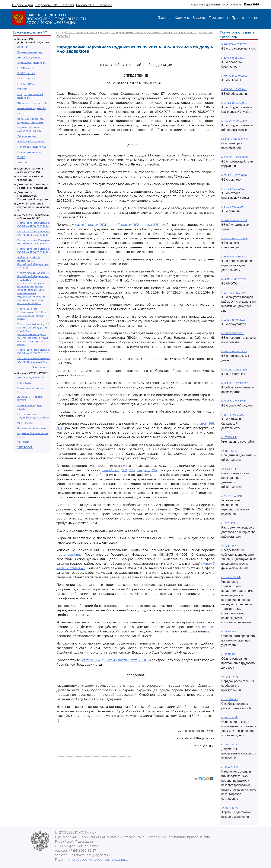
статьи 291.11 (151, 225)
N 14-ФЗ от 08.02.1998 (234, 279)
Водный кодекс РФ (30, 57)
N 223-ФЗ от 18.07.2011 (234, 293)
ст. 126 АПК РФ (230, 745)
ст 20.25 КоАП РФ (232, 496)
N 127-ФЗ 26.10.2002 (233, 333)
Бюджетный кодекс (30, 52)
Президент (218, 18)
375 (147, 470)
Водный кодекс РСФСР (32, 378)
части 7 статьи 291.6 (124, 225)
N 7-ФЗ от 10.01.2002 (233, 189)
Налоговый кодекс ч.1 (31, 141)
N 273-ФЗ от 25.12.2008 (234, 157)
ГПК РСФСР (25, 383)
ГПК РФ (22, 89)
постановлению (69, 555)
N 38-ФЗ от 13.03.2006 (234, 175)
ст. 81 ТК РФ (228, 523)
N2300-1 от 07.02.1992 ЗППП (237, 139)
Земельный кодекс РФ (32, 108)
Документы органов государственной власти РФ (33, 207)
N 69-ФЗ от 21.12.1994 (233, 58)
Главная (165, 18)
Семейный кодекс (29, 152)
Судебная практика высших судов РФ (84, 32)
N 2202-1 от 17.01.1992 (233, 320)
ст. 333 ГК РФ (229, 437)
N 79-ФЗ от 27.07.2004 (234, 103)
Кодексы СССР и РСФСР (33, 373)
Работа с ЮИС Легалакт (94, 5)
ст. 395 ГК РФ (229, 469)
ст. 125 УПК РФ (230, 699)
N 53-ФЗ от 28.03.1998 (234, 401)
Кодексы (182, 18)
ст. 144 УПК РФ (230, 677)
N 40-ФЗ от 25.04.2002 (234, 76)
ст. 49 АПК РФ (230, 767)
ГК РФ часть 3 (26, 79)
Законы (199, 18)
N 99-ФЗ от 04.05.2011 (234, 257)
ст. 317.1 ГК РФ (229, 451)
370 (132, 470)
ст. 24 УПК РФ (229, 717)
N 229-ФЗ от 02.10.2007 (235, 383)
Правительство (245, 18)
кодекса (208, 627)
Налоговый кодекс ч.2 (31, 147)
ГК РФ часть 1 (26, 68)
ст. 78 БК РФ (229, 546)
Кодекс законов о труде (33, 428)
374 (139, 470)
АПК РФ (22, 47)
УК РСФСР (24, 442)
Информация (22, 5)
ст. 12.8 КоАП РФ (231, 577)
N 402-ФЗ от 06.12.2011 (234, 220)
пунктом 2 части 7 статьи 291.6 (125, 660)
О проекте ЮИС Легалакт (54, 5)
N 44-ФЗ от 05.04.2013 (234, 370)
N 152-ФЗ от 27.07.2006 (234, 351)
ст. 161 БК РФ (229, 632)
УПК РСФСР (25, 447)
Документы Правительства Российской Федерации (33, 196)
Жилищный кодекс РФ (32, 103)
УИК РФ (22, 162)
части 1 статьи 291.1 (91, 225)
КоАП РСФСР (26, 423)
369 (59, 428)
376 (154, 470)
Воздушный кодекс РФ (32, 63)
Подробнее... (41, 367)
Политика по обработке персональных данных (91, 860)
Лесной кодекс (27, 136)
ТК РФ (21, 157)
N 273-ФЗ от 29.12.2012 (234, 89)
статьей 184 (91, 660)
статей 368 (205, 424)
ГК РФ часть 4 (26, 84)
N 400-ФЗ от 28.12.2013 (234, 44)
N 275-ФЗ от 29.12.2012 (234, 121)
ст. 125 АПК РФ (230, 808)
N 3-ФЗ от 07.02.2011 (233, 207)
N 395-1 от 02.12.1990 (233, 415)
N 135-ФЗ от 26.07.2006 (234, 238)
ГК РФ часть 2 (26, 73)
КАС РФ (22, 114)
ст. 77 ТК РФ (228, 654)
